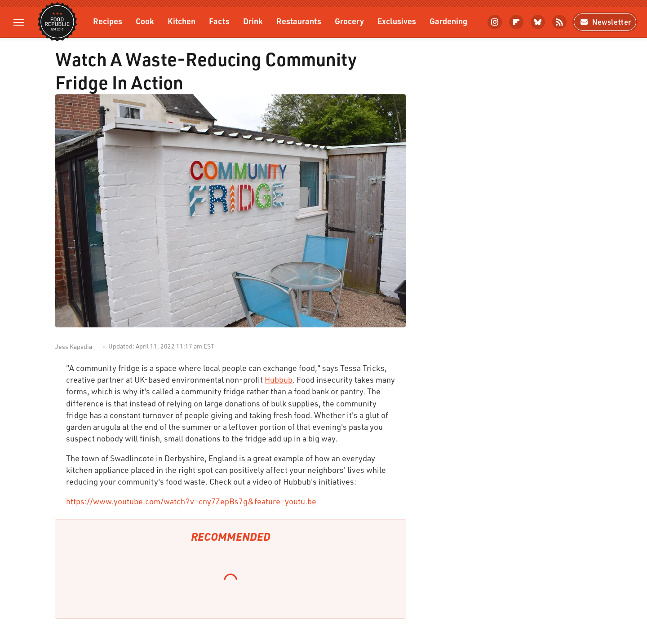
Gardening (448, 21)
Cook (145, 21)
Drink (253, 21)
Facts (219, 21)
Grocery (349, 21)
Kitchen (182, 21)
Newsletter (605, 22)
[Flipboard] (516, 22)
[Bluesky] (538, 22)
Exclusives (397, 21)
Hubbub (279, 379)
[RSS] (559, 22)
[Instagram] (495, 22)
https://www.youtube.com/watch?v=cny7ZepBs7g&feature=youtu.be (191, 501)
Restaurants (299, 21)
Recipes (108, 21)
